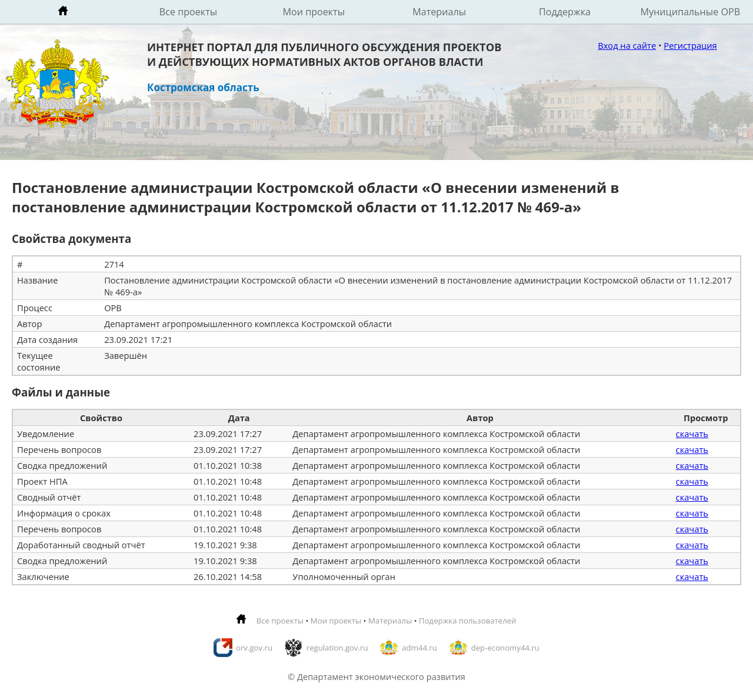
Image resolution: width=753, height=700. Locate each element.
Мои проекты (314, 12)
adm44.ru (419, 648)
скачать (692, 434)
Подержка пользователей (467, 621)
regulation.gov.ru (337, 648)
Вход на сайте (627, 45)
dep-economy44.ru (505, 648)
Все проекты (188, 12)
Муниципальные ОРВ (691, 12)
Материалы (439, 12)
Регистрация (690, 45)
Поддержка (565, 12)
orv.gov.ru (254, 648)
